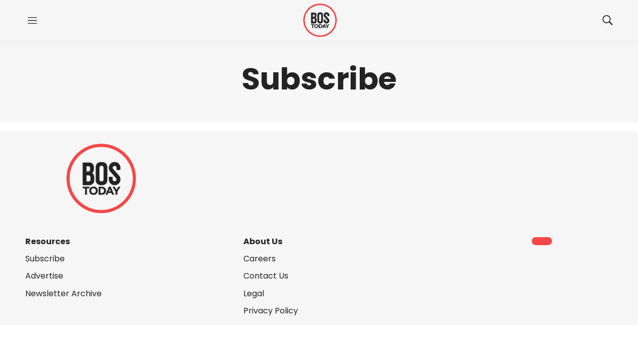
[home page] (320, 20)
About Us (263, 241)
